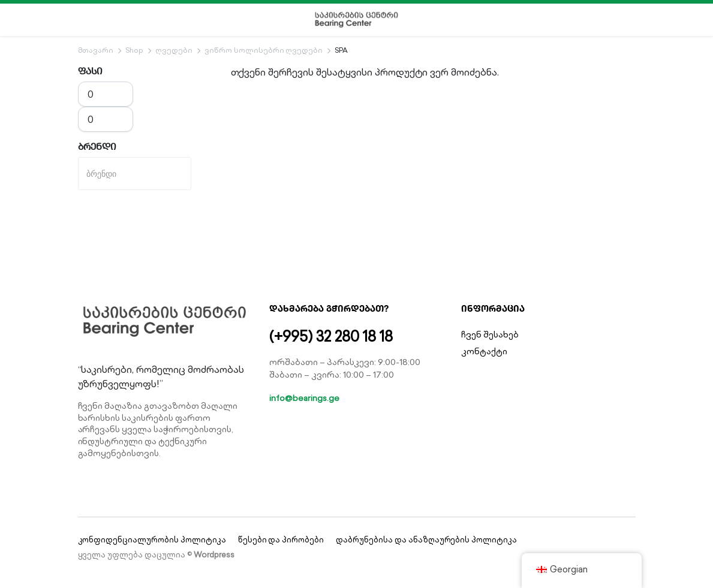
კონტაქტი (484, 351)
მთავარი (96, 50)
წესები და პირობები (281, 540)
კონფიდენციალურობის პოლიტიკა (152, 540)
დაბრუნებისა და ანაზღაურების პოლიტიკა (426, 540)
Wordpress (214, 555)
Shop (134, 50)
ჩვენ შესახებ (490, 334)
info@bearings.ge (304, 398)
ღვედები (174, 50)
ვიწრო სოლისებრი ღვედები (264, 50)
